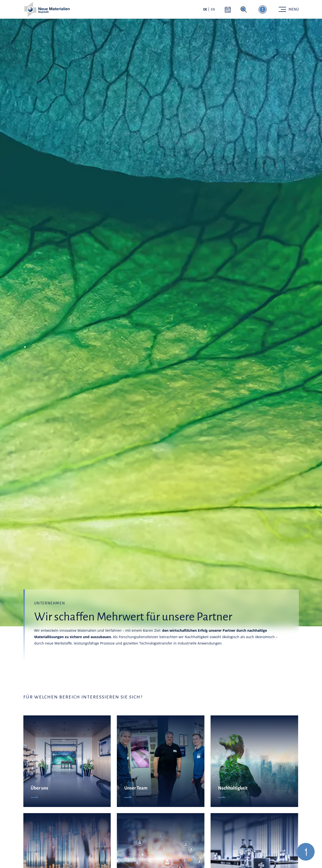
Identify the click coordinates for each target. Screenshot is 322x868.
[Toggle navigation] (289, 9)
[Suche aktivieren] (244, 9)
